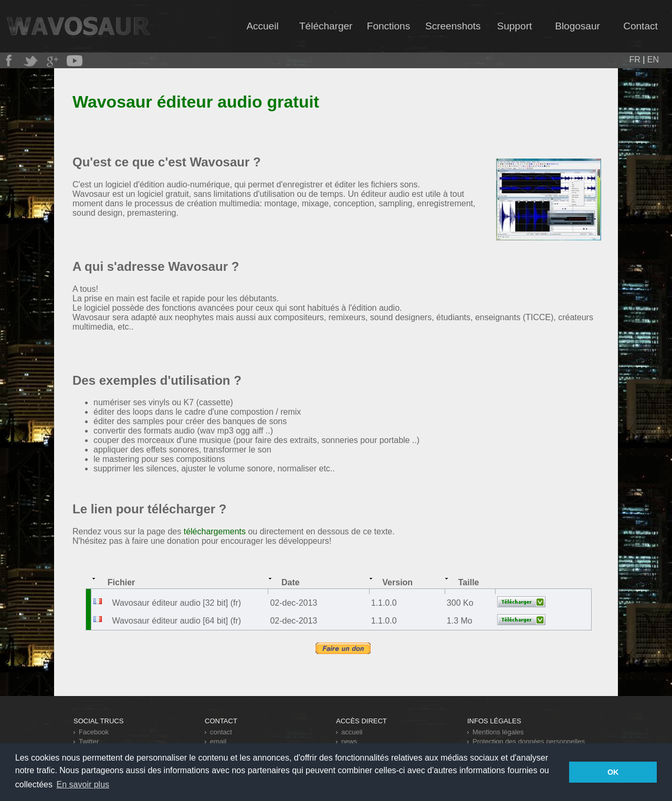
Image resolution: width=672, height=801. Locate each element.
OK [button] (613, 772)
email (218, 741)
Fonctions (388, 26)
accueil (352, 732)
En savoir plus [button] (83, 784)
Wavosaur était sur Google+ (52, 61)
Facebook (94, 732)
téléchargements (215, 531)
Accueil (262, 26)
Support (515, 26)
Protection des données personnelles (529, 741)
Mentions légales (498, 732)
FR (634, 60)
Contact (640, 26)
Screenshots (453, 26)
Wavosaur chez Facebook (8, 61)
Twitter (89, 741)
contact (221, 732)
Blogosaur (577, 26)
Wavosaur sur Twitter (30, 61)
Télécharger (326, 26)
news (349, 741)
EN (653, 60)
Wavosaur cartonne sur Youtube (75, 61)
